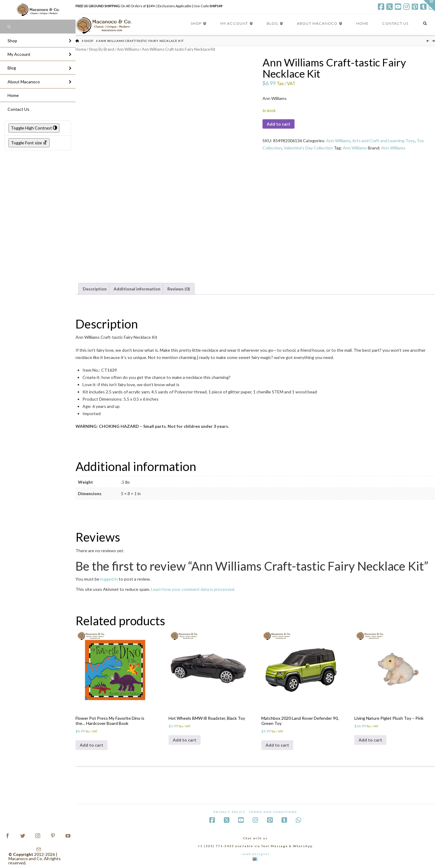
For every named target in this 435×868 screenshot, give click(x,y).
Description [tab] (95, 289)
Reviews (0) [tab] (179, 289)
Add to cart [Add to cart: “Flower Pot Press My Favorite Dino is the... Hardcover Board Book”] (92, 745)
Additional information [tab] (137, 289)
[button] (429, 6)
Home (81, 49)
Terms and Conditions (273, 812)
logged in (109, 579)
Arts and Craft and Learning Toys (383, 141)
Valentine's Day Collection (308, 148)
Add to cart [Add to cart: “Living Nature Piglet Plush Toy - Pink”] (370, 740)
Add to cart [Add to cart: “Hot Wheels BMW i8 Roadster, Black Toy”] (185, 740)
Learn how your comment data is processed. (193, 589)
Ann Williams (128, 49)
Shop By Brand (101, 49)
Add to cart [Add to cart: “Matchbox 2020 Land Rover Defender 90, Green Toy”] (277, 745)
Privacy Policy (230, 812)
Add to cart (279, 124)
